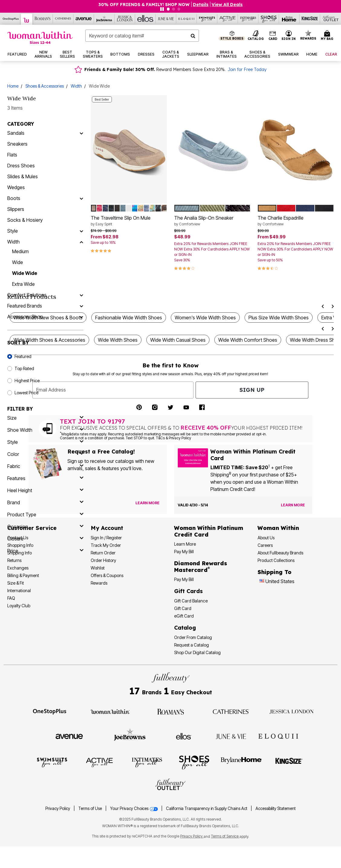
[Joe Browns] (104, 19)
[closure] (45, 539)
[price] (45, 551)
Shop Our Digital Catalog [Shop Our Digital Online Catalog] (197, 652)
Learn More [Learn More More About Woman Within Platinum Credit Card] (185, 544)
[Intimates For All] (248, 19)
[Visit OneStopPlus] (50, 711)
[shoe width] (45, 430)
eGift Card (184, 616)
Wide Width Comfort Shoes (248, 340)
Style (13, 231)
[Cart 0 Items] (328, 36)
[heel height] (45, 490)
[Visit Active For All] (99, 762)
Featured (23, 356)
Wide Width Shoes (118, 340)
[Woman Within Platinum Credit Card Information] (209, 531)
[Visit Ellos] (184, 736)
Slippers (16, 209)
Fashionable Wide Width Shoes (129, 318)
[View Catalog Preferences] (148, 503)
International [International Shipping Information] (19, 590)
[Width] (81, 242)
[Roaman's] (43, 19)
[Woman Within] (27, 19)
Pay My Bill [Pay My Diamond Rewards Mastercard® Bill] (184, 579)
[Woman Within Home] (40, 38)
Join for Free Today (247, 69)
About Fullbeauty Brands (280, 553)
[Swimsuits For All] (207, 19)
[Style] (81, 231)
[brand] (45, 502)
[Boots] (81, 198)
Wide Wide (25, 273)
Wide (18, 262)
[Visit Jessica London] (292, 711)
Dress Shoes (21, 166)
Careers (265, 545)
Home (13, 86)
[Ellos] (145, 19)
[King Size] (310, 19)
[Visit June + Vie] (231, 736)
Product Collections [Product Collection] (276, 560)
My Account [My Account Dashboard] (107, 528)
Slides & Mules (23, 176)
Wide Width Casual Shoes (178, 340)
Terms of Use (90, 808)
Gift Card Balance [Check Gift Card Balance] (191, 601)
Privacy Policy (58, 808)
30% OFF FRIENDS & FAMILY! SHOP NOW (145, 5)
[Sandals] (81, 133)
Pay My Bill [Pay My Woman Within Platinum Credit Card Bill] (184, 552)
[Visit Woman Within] (110, 711)
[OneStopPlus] (11, 19)
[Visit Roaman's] (170, 711)
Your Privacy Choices (134, 808)
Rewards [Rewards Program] (99, 583)
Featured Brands (25, 306)
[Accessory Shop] (81, 317)
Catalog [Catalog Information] (185, 628)
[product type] (45, 515)
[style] (45, 442)
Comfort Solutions (27, 295)
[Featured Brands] (81, 306)
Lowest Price (26, 393)
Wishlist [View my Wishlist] (98, 568)
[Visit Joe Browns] (130, 735)
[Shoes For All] (269, 19)
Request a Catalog (192, 645)
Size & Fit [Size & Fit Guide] (16, 583)
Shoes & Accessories (45, 86)
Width (76, 86)
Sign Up (252, 390)
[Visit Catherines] (231, 711)
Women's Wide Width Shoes (205, 318)
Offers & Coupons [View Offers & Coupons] (107, 575)
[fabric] (45, 466)
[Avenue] (84, 19)
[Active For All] (228, 19)
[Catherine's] (63, 19)
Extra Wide (23, 284)
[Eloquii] (187, 19)
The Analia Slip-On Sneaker (212, 221)
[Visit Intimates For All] (147, 762)
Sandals (16, 133)
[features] (45, 478)
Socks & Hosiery (25, 220)
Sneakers (17, 144)
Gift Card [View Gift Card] (183, 608)
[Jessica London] (125, 19)
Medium (20, 251)
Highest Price (27, 381)
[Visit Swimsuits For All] (52, 762)
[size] (45, 418)
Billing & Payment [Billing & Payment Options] (23, 575)
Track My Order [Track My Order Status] (106, 545)
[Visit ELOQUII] (278, 735)
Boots (14, 198)
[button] (289, 36)
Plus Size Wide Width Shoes (279, 318)
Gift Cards (188, 591)
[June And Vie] (166, 19)
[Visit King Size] (289, 762)
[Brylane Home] (289, 19)
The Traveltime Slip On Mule (129, 221)
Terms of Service (225, 836)
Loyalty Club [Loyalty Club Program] (19, 606)
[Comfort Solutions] (81, 295)
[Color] (45, 454)
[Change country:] (262, 582)
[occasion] (45, 527)
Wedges (16, 187)
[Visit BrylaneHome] (241, 762)
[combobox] (142, 36)
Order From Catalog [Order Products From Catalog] (193, 637)
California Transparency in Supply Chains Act (207, 808)
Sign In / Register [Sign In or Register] (106, 538)
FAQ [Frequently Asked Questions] (11, 598)
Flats (12, 155)
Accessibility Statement (276, 808)
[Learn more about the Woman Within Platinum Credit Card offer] (293, 505)
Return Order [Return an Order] (103, 553)
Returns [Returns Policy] (14, 560)
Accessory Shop (25, 317)
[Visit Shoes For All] (194, 762)
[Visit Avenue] (69, 736)
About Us (266, 538)
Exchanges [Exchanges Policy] (18, 568)
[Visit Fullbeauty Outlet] (170, 785)
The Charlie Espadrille (296, 221)
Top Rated (24, 368)
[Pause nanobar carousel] (162, 9)
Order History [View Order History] (103, 560)
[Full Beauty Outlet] (330, 19)
